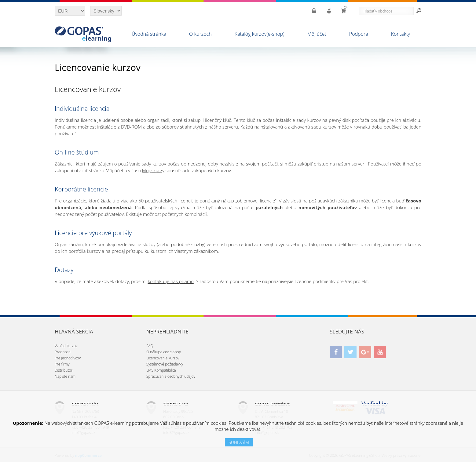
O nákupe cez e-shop (164, 352)
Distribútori (64, 370)
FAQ (150, 346)
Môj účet (317, 34)
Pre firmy (62, 364)
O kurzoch (200, 34)
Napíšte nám (65, 376)
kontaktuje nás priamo (170, 281)
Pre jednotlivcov (68, 358)
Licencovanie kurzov (163, 358)
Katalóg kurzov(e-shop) (260, 34)
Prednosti (63, 352)
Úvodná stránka (149, 34)
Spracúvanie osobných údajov (171, 376)
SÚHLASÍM (239, 442)
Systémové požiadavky (165, 364)
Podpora (359, 34)
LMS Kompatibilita (161, 370)
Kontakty (401, 34)
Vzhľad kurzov (66, 346)
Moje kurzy (153, 170)
